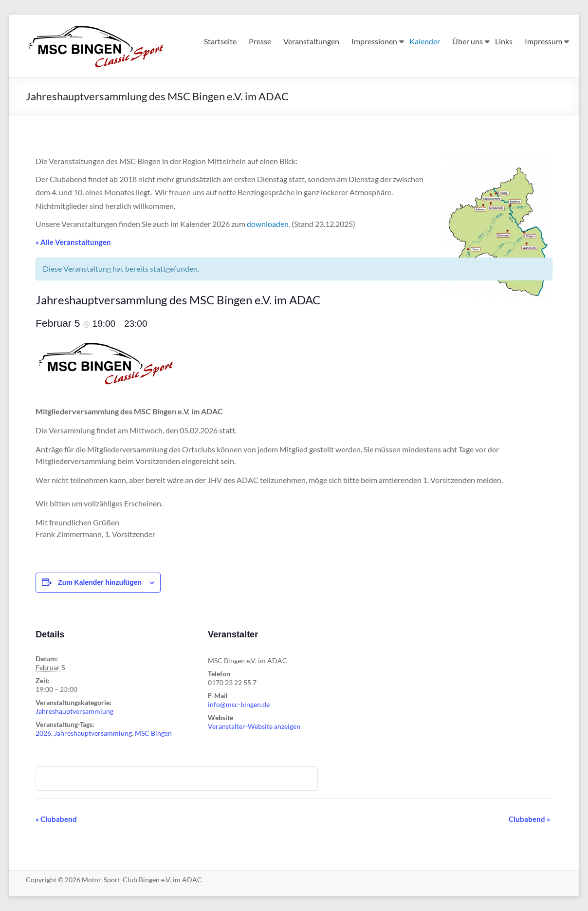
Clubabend (56, 819)
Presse (260, 41)
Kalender (425, 41)
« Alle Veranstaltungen (73, 242)
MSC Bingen (153, 733)
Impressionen (374, 41)
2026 (43, 733)
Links (504, 41)
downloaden (268, 224)
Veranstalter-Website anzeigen (254, 726)
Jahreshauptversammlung (74, 711)
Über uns (468, 41)
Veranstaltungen (311, 41)
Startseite (220, 41)
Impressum (543, 41)
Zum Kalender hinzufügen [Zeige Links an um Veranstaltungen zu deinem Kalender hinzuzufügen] (100, 582)
